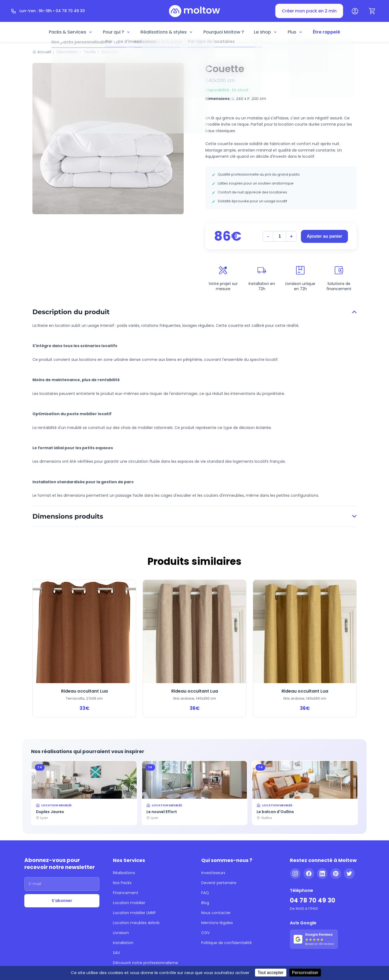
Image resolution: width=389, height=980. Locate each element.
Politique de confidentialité (227, 943)
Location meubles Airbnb (136, 923)
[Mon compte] (355, 11)
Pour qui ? (117, 32)
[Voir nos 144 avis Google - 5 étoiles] (314, 939)
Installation (123, 943)
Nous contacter (216, 913)
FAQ (205, 893)
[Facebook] (309, 874)
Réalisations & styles (167, 32)
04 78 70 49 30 (313, 900)
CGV (205, 933)
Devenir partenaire (219, 883)
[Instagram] (295, 874)
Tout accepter (271, 973)
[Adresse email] (62, 884)
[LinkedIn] (322, 874)
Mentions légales (217, 923)
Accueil (44, 52)
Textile (90, 52)
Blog (205, 903)
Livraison (121, 933)
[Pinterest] (336, 874)
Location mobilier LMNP (134, 913)
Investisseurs (213, 873)
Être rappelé (326, 32)
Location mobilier (129, 903)
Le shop (266, 32)
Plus (295, 32)
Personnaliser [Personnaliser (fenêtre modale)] (305, 973)
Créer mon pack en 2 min (309, 11)
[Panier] (372, 11)
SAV (116, 953)
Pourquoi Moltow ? (224, 32)
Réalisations (124, 873)
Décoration (67, 52)
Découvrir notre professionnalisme (145, 963)
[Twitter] (349, 874)
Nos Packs (122, 883)
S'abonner (62, 901)
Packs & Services (71, 32)
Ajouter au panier (324, 236)
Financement (126, 893)
